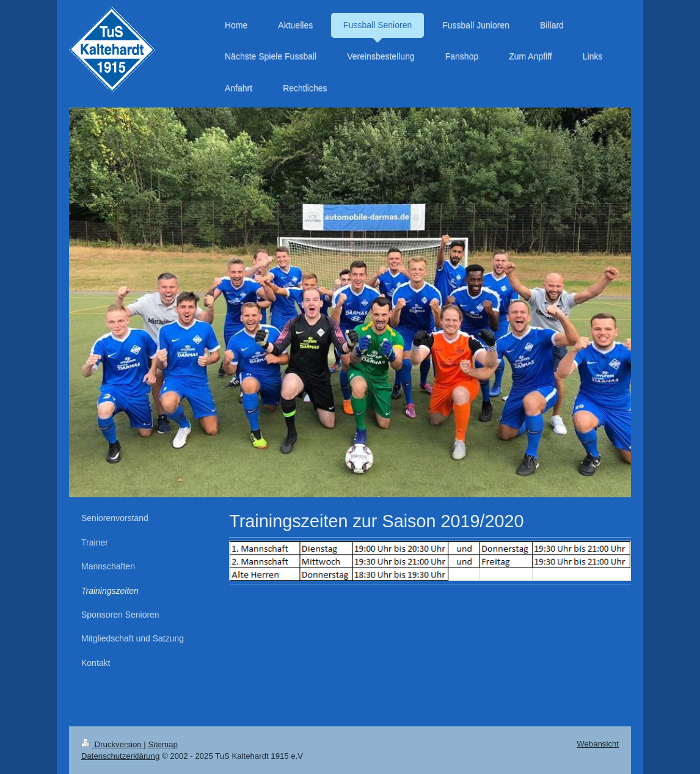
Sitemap (162, 744)
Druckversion (112, 744)
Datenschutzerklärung (120, 756)
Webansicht (598, 744)
